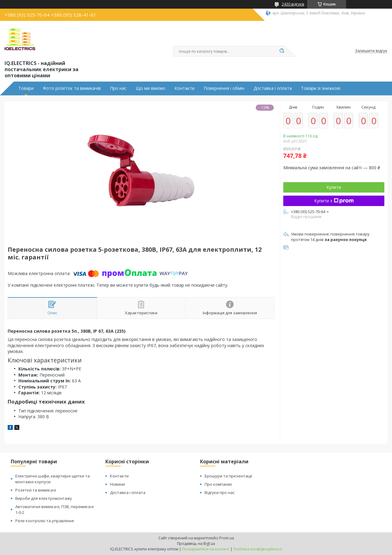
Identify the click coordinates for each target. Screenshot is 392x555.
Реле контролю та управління (45, 521)
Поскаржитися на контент (206, 549)
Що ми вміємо (151, 88)
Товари (26, 88)
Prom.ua (227, 538)
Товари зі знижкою (321, 88)
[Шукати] (282, 51)
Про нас (118, 88)
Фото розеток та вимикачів (72, 88)
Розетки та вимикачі (36, 490)
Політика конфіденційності (258, 549)
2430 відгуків (293, 4)
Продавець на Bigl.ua (196, 544)
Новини (117, 484)
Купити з (334, 201)
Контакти (185, 88)
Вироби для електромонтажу (44, 498)
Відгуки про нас (220, 492)
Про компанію (218, 484)
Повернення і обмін (224, 88)
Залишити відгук (371, 51)
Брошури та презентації (228, 476)
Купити (334, 187)
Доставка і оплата (273, 88)
